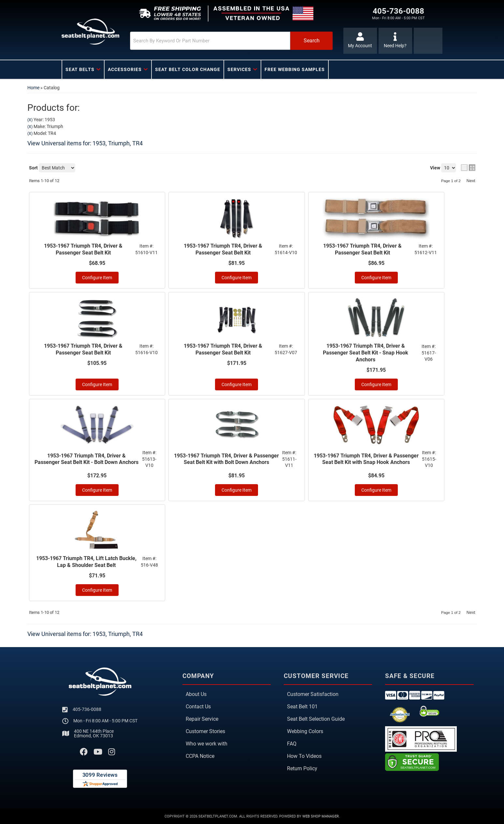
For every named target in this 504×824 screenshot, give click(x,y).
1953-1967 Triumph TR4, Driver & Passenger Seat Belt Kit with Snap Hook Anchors (366, 459)
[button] (231, 41)
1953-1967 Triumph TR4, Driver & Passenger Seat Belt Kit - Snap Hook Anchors (366, 353)
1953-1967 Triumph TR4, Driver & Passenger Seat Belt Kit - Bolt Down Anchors (86, 459)
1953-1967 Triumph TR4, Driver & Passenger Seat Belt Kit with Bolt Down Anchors (226, 459)
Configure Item (97, 278)
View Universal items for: (85, 143)
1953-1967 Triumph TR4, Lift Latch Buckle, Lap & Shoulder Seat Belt (86, 562)
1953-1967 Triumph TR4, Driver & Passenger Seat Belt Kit (83, 249)
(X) (30, 120)
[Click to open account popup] (360, 41)
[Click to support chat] (395, 41)
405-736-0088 (87, 709)
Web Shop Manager (321, 816)
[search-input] (210, 41)
